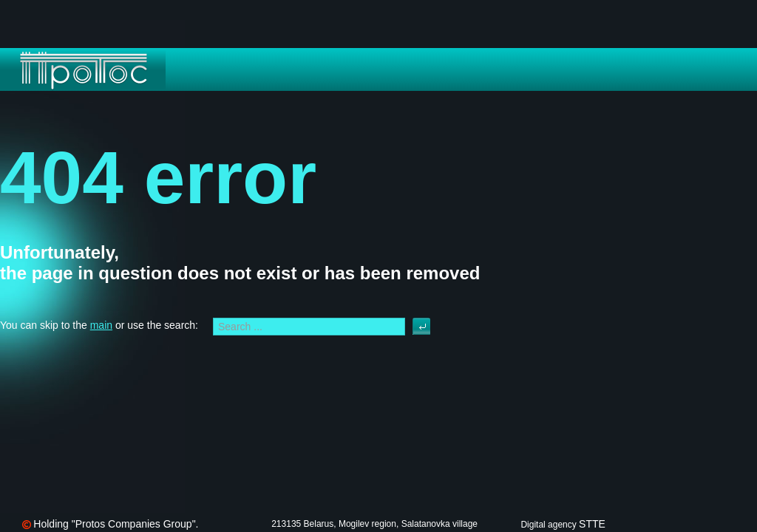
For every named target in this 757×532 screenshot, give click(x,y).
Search (421, 327)
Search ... (413, 318)
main (101, 325)
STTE (592, 524)
